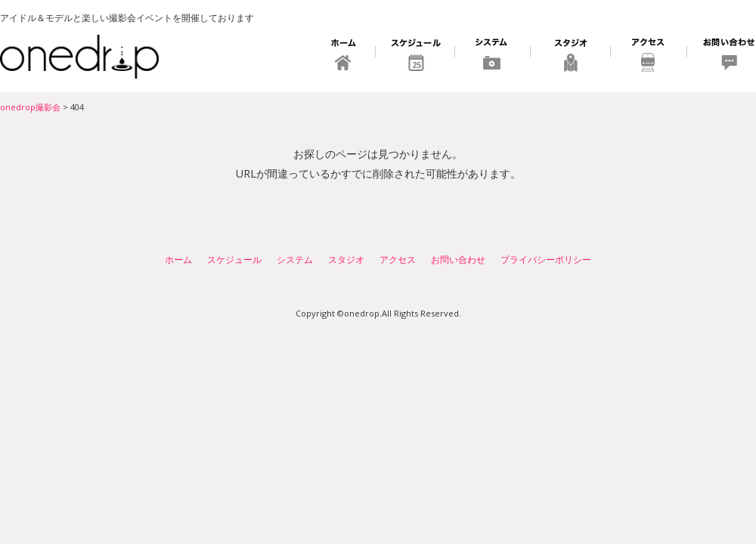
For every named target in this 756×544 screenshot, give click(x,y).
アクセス (649, 57)
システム (493, 57)
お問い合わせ (722, 57)
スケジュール (415, 57)
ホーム (345, 57)
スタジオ (571, 57)
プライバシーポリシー (546, 260)
